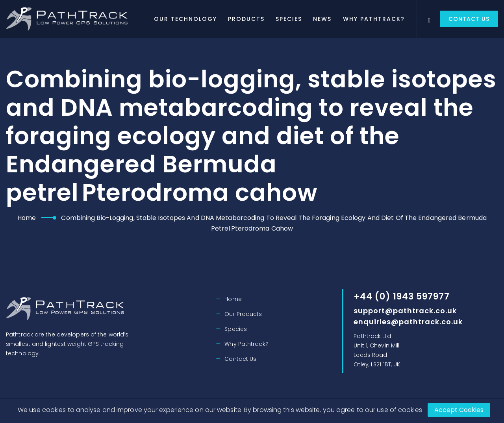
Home (27, 218)
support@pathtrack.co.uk (405, 311)
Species (296, 19)
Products (253, 19)
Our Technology (193, 19)
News (329, 19)
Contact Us (469, 19)
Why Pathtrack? (381, 19)
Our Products (243, 314)
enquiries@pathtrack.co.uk (408, 322)
